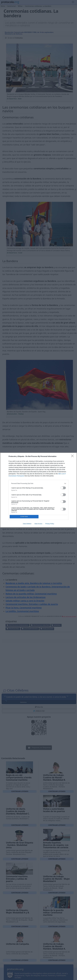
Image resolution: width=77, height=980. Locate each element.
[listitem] (38, 483)
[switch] (63, 488)
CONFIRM (24, 517)
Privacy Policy (50, 524)
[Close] (73, 457)
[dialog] (38, 490)
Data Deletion (27, 524)
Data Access (38, 524)
